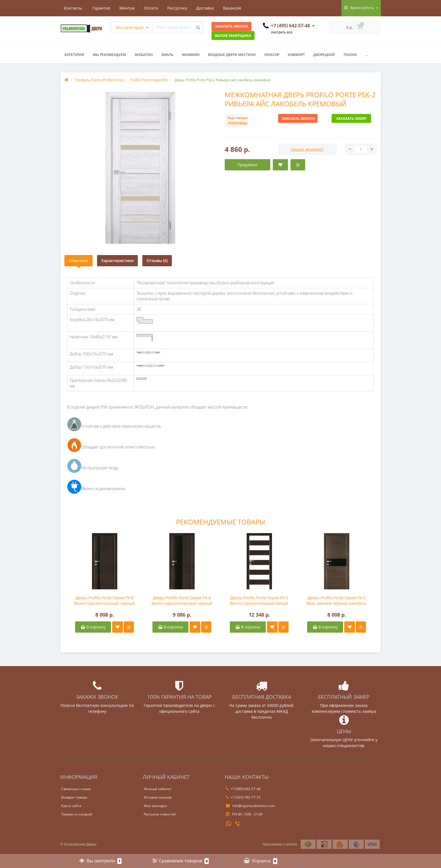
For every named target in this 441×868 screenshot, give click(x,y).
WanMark (191, 55)
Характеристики (117, 261)
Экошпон (144, 55)
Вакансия (208, 8)
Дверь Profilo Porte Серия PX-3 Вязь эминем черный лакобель (337, 600)
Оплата (124, 8)
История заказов (158, 797)
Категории (74, 55)
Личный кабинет (158, 789)
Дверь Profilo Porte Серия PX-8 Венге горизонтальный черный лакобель (105, 601)
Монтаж (100, 8)
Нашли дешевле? (307, 149)
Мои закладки (155, 806)
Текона (350, 55)
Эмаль (167, 55)
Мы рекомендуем (109, 55)
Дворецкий (324, 55)
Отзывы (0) (157, 261)
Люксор (272, 55)
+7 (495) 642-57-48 (243, 789)
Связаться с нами (76, 789)
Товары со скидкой (77, 814)
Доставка (180, 8)
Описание (78, 261)
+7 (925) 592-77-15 (243, 797)
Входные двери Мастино (232, 55)
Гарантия (73, 8)
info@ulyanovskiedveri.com (250, 806)
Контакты (236, 8)
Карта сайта (71, 806)
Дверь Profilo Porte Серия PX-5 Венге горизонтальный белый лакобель (259, 601)
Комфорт (296, 55)
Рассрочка (151, 8)
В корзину (93, 627)
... (367, 55)
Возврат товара (74, 797)
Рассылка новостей (160, 814)
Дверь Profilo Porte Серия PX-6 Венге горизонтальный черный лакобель (182, 601)
